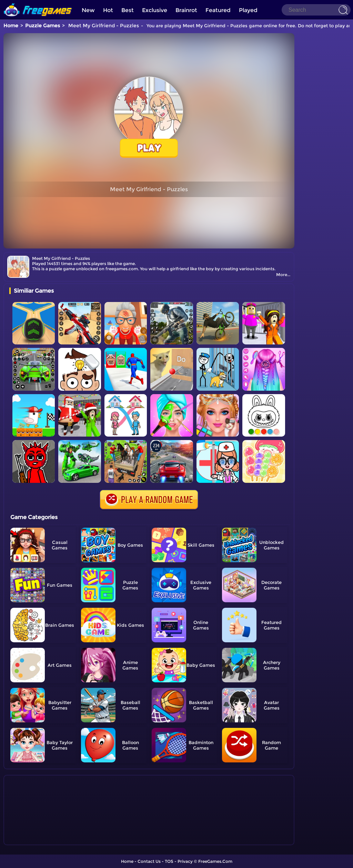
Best (128, 10)
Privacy (185, 861)
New (88, 10)
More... (283, 275)
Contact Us (149, 861)
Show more (32, 840)
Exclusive (155, 10)
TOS (169, 861)
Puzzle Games (43, 26)
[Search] (316, 10)
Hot (108, 10)
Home (11, 26)
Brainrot (186, 10)
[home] (38, 3)
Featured (218, 10)
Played (248, 10)
